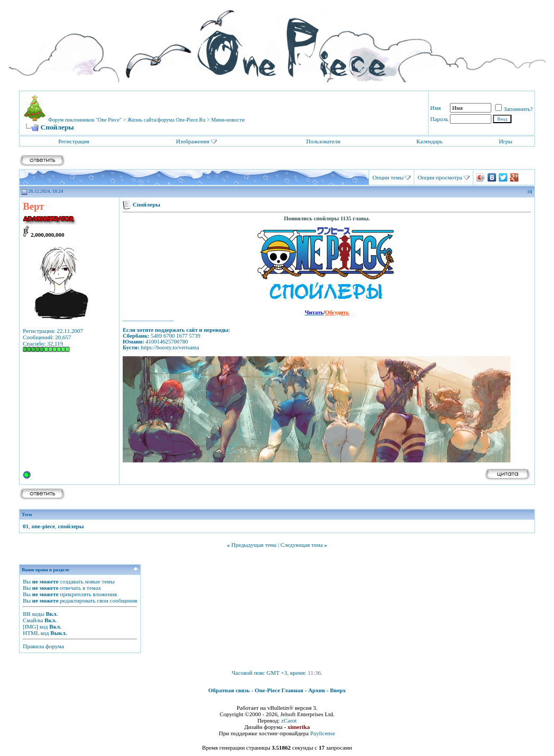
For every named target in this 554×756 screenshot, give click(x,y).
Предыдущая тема (254, 545)
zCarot (289, 720)
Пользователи (323, 141)
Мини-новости (228, 120)
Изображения (193, 141)
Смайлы (33, 620)
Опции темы (388, 177)
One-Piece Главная (279, 690)
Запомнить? (514, 109)
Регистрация (74, 141)
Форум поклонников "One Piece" (85, 120)
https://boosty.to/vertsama (170, 347)
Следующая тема (302, 545)
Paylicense (323, 733)
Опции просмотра (440, 177)
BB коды (33, 614)
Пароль (439, 119)
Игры (505, 141)
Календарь (429, 141)
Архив (317, 690)
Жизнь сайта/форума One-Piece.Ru (167, 120)
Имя (436, 108)
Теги (27, 514)
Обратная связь (229, 690)
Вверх (338, 690)
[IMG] (31, 626)
